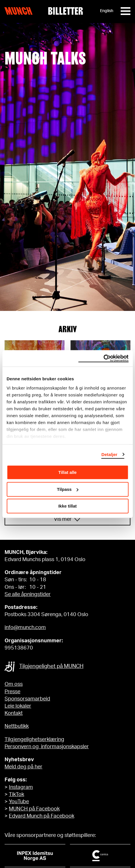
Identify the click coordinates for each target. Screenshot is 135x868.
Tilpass (68, 489)
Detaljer (109, 454)
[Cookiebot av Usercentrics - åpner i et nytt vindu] (103, 358)
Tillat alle (68, 472)
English (107, 11)
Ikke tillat (67, 506)
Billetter (65, 11)
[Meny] (126, 11)
